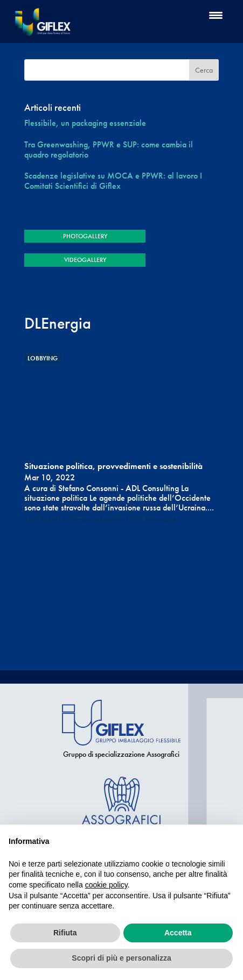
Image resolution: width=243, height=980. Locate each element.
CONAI (51, 519)
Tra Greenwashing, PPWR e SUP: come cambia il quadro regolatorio (109, 150)
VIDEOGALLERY (85, 260)
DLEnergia (76, 519)
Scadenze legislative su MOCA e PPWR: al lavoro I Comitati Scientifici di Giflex (113, 181)
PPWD (134, 519)
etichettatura (108, 519)
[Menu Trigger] (216, 15)
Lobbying (43, 358)
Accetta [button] (178, 933)
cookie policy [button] (106, 885)
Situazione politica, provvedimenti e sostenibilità (113, 466)
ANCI (32, 519)
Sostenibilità (161, 519)
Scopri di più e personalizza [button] (121, 958)
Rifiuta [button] (65, 933)
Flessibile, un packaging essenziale (85, 123)
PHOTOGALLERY (85, 236)
